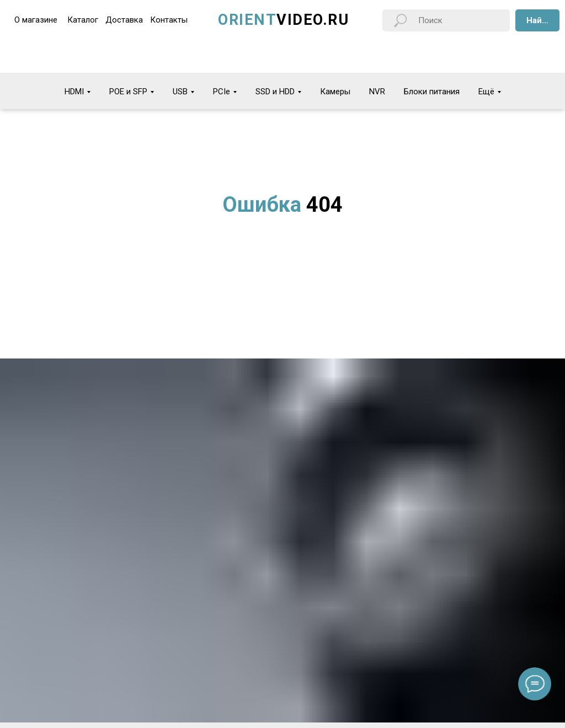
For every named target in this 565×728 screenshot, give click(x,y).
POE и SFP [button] (128, 92)
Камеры (335, 92)
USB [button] (180, 92)
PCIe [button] (222, 92)
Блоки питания (432, 92)
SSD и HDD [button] (275, 92)
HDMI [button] (74, 92)
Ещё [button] (486, 92)
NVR (377, 92)
